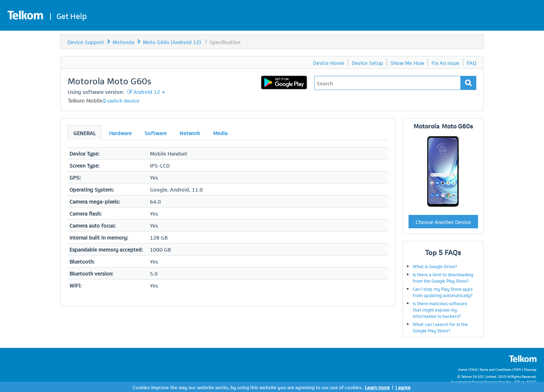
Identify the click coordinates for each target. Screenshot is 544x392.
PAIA (473, 369)
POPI (518, 369)
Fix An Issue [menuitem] (445, 62)
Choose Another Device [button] (443, 222)
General (85, 133)
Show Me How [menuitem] (407, 62)
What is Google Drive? (435, 266)
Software (156, 133)
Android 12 (147, 91)
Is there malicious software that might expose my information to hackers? (440, 309)
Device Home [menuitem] (329, 62)
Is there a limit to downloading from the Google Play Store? (443, 277)
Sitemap (530, 369)
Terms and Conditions (495, 369)
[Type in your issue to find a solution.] (388, 83)
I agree (403, 387)
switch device (123, 100)
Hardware (120, 133)
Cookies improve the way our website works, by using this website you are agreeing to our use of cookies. (248, 387)
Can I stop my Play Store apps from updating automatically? (443, 292)
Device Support (86, 42)
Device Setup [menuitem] (367, 62)
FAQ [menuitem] (472, 62)
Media (220, 133)
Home (463, 369)
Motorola (123, 42)
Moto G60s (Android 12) (172, 42)
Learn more (377, 387)
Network (190, 133)
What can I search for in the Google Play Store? (440, 327)
